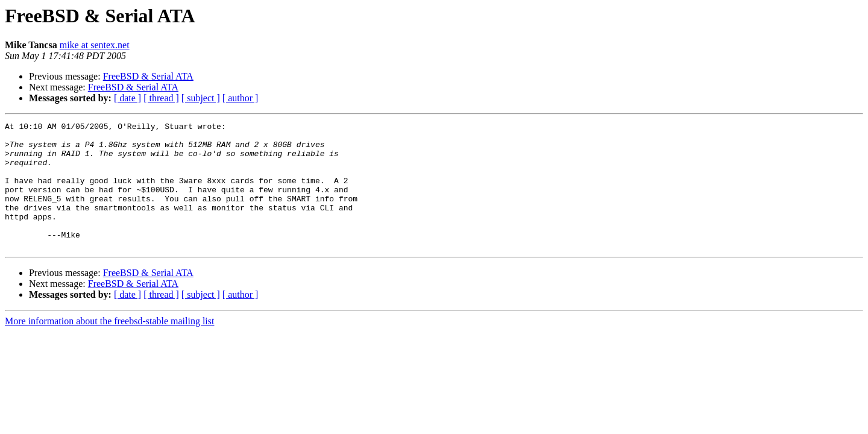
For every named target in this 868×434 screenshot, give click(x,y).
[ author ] (241, 98)
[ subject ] (201, 98)
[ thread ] (161, 98)
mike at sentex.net (95, 45)
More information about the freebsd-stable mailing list (109, 346)
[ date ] (127, 98)
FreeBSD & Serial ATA (148, 76)
